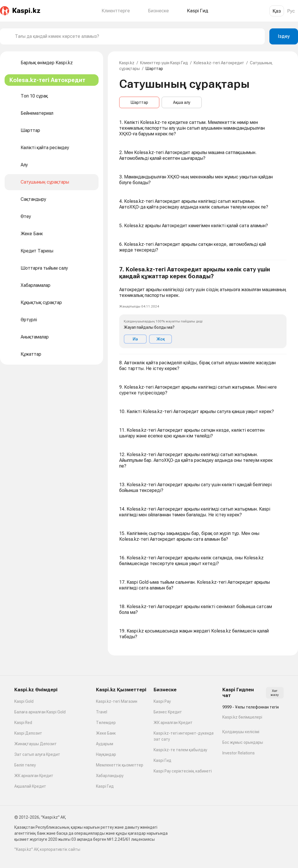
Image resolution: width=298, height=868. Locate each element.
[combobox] (138, 36)
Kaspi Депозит (28, 733)
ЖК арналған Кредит (34, 776)
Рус (291, 11)
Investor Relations (239, 753)
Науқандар (106, 754)
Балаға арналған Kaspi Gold (40, 712)
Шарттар (139, 102)
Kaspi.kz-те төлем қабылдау (180, 750)
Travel (102, 712)
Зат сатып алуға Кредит (37, 754)
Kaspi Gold (24, 701)
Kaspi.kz (127, 63)
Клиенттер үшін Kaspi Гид (164, 63)
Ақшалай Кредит (30, 786)
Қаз (277, 11)
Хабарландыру (110, 776)
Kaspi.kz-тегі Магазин (117, 701)
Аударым (105, 744)
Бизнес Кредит (168, 712)
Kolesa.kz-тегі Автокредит (219, 63)
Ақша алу (182, 102)
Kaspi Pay (162, 701)
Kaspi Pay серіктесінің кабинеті (183, 771)
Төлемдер (106, 723)
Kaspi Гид (105, 786)
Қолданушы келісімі (241, 732)
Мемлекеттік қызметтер (120, 765)
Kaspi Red (23, 723)
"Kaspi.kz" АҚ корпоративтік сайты (47, 849)
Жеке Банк (106, 733)
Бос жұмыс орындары (243, 742)
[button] (203, 307)
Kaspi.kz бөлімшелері (242, 717)
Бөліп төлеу (25, 765)
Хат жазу (275, 693)
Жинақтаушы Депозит (36, 744)
